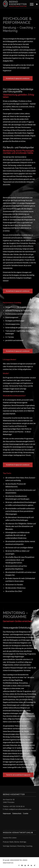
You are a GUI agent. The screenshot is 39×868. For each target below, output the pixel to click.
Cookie (26, 813)
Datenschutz (18, 813)
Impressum (8, 813)
